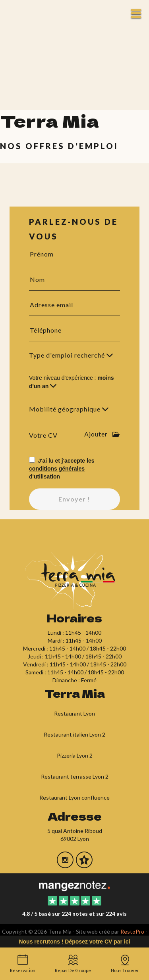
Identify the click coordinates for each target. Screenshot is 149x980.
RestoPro (132, 931)
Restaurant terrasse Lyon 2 (75, 776)
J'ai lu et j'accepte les (62, 469)
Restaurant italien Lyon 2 (74, 734)
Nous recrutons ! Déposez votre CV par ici (74, 942)
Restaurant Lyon (74, 713)
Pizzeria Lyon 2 (75, 755)
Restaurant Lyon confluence (74, 797)
